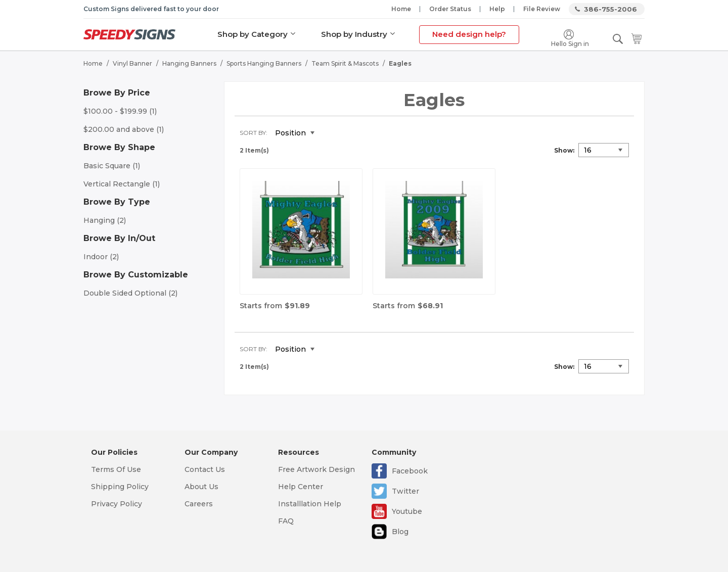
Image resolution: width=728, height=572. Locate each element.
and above (124, 129)
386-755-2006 (610, 9)
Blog (400, 532)
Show (563, 150)
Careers (199, 504)
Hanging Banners (189, 63)
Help (497, 9)
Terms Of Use (116, 469)
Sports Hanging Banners (264, 63)
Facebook (410, 471)
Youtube (407, 511)
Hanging (105, 220)
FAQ (286, 521)
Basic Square (112, 166)
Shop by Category (253, 34)
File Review (542, 9)
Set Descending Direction (330, 133)
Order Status (450, 9)
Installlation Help (310, 504)
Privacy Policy (117, 504)
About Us (201, 487)
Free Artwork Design (316, 469)
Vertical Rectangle (122, 184)
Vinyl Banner (132, 63)
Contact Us (205, 469)
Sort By (253, 133)
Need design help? (469, 34)
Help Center (301, 487)
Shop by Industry (354, 34)
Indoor (101, 257)
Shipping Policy (120, 487)
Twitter (405, 491)
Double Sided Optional (130, 293)
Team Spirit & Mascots (345, 63)
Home (401, 9)
